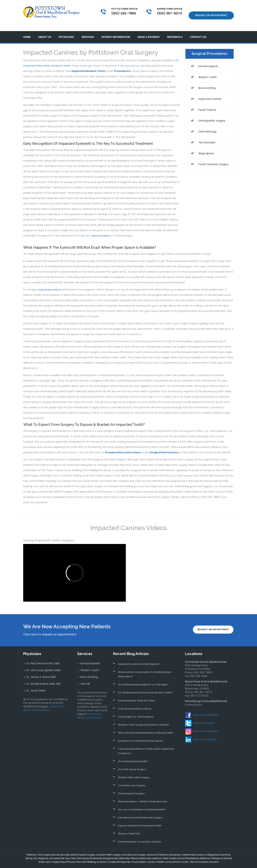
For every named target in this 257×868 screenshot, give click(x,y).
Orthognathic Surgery (207, 114)
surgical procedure (49, 283)
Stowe (181, 851)
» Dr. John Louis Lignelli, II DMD (42, 663)
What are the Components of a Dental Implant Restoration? (145, 668)
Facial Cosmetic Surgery (209, 157)
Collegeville (211, 848)
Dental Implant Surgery (131, 787)
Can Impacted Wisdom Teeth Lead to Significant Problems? (146, 744)
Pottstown (164, 848)
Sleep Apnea (201, 147)
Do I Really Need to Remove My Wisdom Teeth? (145, 686)
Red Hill (228, 851)
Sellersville (124, 851)
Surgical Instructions (164, 446)
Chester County (164, 855)
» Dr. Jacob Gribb (34, 684)
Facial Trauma (203, 103)
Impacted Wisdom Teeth (88, 64)
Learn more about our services (90, 709)
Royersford (224, 848)
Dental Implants (204, 59)
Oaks (73, 851)
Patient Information (116, 30)
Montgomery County (128, 855)
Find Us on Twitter (204, 716)
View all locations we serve (204, 855)
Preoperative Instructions (123, 446)
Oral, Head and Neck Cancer (135, 702)
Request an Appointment (211, 11)
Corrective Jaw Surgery (132, 779)
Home (27, 30)
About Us (45, 30)
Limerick (200, 848)
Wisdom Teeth (203, 70)
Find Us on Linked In (205, 733)
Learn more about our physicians (44, 701)
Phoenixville (96, 851)
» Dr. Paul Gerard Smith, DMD (41, 657)
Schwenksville (57, 851)
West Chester (170, 851)
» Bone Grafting (88, 670)
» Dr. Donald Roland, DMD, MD (42, 677)
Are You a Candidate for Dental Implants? (142, 803)
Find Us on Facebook (206, 708)
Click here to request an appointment (50, 628)
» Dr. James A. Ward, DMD (40, 670)
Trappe (55, 855)
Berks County (147, 855)
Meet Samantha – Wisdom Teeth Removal (143, 795)
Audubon (102, 855)
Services (88, 30)
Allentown (205, 851)
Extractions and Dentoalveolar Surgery (140, 811)
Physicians (66, 30)
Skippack (43, 851)
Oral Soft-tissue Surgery (132, 763)
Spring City (31, 851)
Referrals (175, 30)
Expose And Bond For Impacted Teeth (140, 819)
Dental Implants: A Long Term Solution (140, 835)
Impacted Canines (205, 92)
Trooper (112, 855)
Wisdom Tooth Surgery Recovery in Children (144, 718)
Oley (67, 851)
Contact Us (198, 30)
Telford (134, 851)
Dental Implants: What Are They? (137, 694)
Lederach (157, 851)
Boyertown (176, 848)
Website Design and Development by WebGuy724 (173, 862)
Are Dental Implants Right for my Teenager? (143, 678)
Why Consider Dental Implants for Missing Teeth (146, 726)
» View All (83, 677)
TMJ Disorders (202, 136)
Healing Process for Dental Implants (139, 657)
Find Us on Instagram (206, 724)
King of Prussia (68, 855)
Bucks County (181, 855)
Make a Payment (149, 30)
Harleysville (145, 851)
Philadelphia (192, 851)
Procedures (122, 64)
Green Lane (44, 855)
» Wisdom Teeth (88, 663)
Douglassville (110, 851)
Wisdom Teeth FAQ (129, 827)
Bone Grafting (202, 81)
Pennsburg (83, 851)
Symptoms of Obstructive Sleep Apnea (141, 734)
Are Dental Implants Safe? (133, 755)
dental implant (101, 229)
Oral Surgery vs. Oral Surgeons (136, 710)
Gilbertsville (188, 848)
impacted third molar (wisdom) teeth (47, 59)
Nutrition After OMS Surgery (134, 771)
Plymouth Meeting (86, 855)
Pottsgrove (217, 851)
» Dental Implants (89, 657)
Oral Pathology (203, 125)
